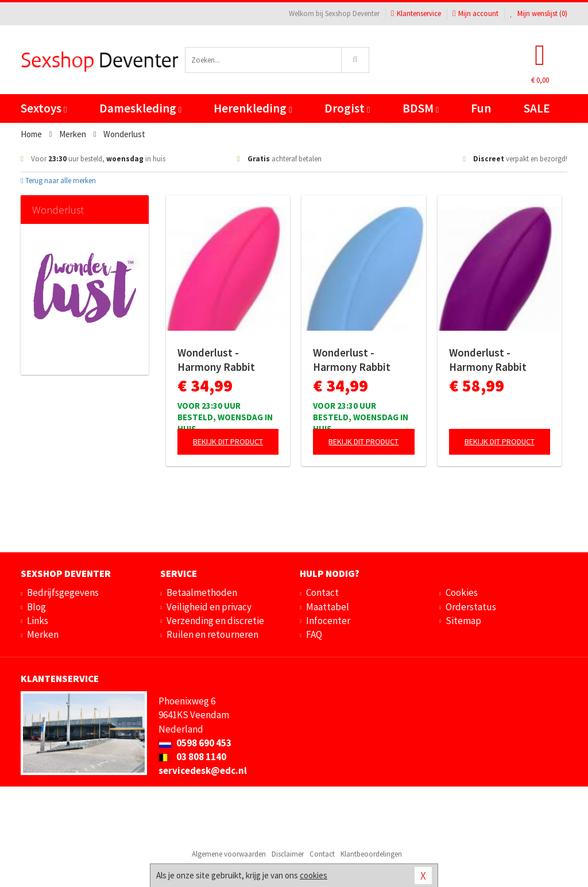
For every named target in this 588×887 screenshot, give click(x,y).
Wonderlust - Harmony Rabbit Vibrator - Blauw (352, 360)
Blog (36, 607)
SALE (537, 108)
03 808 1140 (192, 757)
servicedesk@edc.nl (203, 770)
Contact (322, 592)
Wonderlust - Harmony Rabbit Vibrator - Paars (488, 360)
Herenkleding (253, 108)
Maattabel (328, 607)
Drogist (347, 108)
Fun (481, 108)
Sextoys (44, 108)
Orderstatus (471, 607)
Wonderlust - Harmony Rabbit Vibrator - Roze (216, 360)
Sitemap (463, 621)
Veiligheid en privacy (209, 607)
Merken (43, 634)
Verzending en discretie (215, 621)
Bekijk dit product (228, 441)
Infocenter (328, 621)
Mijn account (475, 13)
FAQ (314, 634)
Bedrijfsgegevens (63, 592)
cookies (314, 875)
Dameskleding (140, 108)
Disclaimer (288, 854)
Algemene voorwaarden (229, 854)
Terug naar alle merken (58, 181)
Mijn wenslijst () (539, 13)
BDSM (421, 108)
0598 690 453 (195, 743)
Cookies (462, 592)
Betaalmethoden (202, 592)
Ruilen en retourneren (212, 634)
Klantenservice (416, 13)
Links (38, 621)
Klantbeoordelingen (371, 854)
